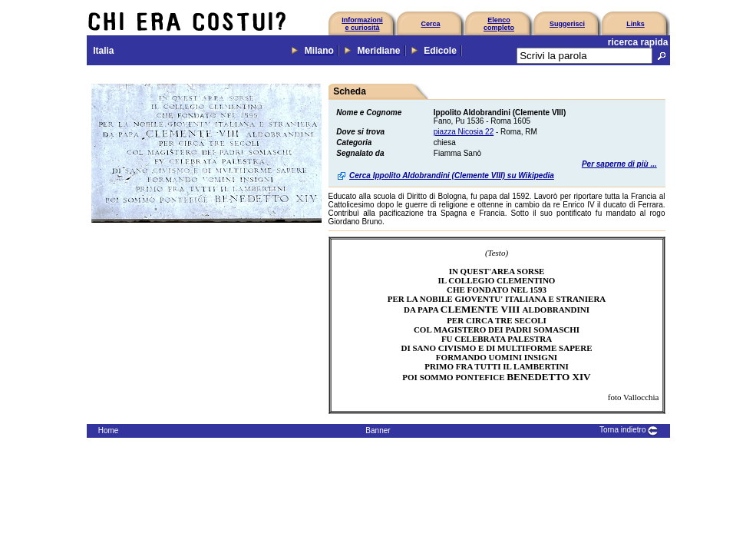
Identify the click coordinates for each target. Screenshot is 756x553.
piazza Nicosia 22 (464, 132)
